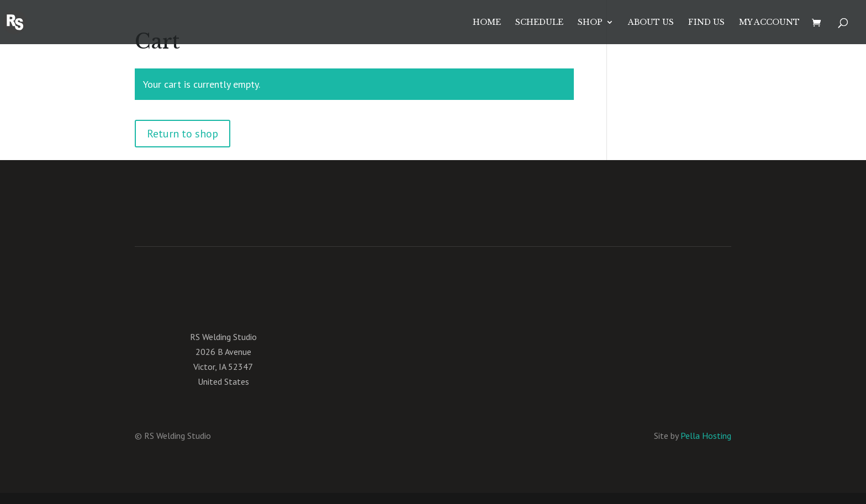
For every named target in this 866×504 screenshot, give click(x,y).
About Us (651, 23)
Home (487, 23)
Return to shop (183, 134)
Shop (590, 23)
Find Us (706, 23)
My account (769, 23)
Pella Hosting (706, 436)
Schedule (539, 23)
